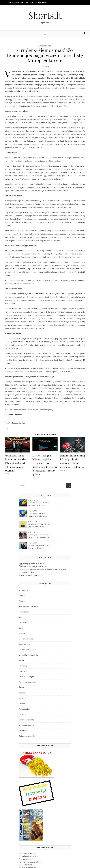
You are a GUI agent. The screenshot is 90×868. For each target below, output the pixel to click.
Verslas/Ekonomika (27, 725)
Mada (21, 628)
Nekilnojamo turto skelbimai (30, 862)
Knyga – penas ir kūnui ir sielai (31, 575)
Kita (20, 617)
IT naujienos (24, 612)
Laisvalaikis (45, 46)
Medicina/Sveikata (26, 639)
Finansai (22, 601)
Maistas (22, 633)
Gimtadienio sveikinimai (29, 856)
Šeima (21, 687)
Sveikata (22, 698)
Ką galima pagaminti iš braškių (31, 564)
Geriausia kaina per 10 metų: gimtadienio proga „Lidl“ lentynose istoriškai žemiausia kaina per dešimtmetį (39, 504)
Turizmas (22, 714)
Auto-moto (23, 590)
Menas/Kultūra (25, 644)
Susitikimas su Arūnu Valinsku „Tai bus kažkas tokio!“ (39, 525)
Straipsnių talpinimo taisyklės (25, 2)
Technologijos (24, 709)
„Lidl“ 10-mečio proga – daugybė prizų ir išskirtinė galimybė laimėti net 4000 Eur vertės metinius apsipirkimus (39, 515)
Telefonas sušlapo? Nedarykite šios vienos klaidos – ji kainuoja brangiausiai (39, 547)
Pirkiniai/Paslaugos (26, 677)
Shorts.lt (45, 15)
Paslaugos (23, 671)
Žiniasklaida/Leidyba (27, 736)
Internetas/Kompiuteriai (29, 606)
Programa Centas (26, 859)
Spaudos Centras (19, 423)
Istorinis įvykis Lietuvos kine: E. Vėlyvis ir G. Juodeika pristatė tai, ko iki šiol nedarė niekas (39, 536)
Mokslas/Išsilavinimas (28, 650)
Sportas (22, 693)
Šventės (22, 704)
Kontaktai (42, 2)
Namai (21, 660)
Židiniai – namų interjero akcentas (33, 566)
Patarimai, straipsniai (27, 853)
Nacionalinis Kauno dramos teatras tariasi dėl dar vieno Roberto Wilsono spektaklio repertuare (16, 463)
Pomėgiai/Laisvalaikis (27, 682)
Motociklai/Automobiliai (28, 655)
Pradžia (8, 2)
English (22, 596)
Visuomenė (23, 731)
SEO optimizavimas (27, 865)
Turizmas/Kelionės (26, 720)
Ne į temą (23, 666)
